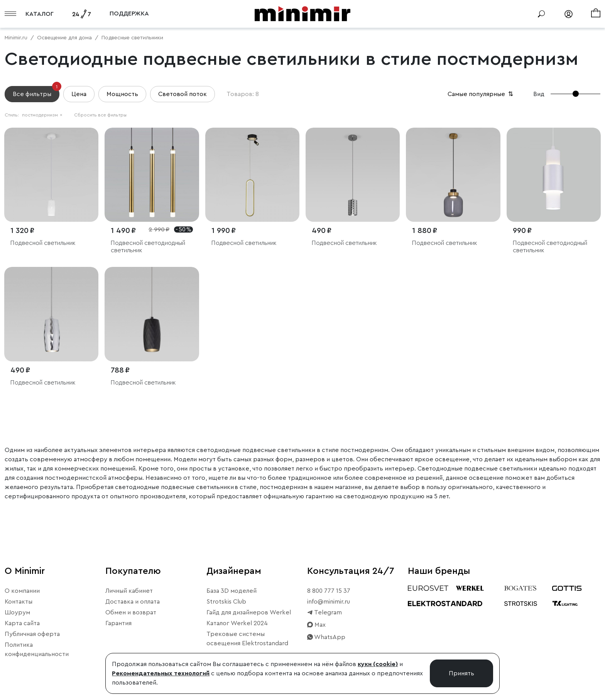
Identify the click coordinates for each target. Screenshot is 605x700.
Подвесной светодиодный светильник (148, 247)
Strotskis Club (226, 602)
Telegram (324, 612)
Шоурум (17, 612)
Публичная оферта (32, 634)
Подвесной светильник (43, 243)
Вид (539, 94)
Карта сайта (22, 623)
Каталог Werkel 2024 (237, 623)
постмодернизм (42, 115)
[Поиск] (541, 14)
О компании (22, 591)
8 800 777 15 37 (329, 591)
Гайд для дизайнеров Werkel (249, 612)
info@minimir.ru (329, 602)
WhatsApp (326, 637)
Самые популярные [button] (481, 94)
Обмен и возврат (131, 612)
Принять (461, 673)
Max (316, 625)
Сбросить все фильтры (100, 115)
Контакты (19, 602)
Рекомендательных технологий (161, 673)
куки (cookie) (378, 664)
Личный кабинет (129, 591)
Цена (79, 94)
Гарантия (118, 623)
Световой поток (183, 94)
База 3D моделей (232, 591)
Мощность (122, 94)
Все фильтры (36, 92)
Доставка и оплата (133, 602)
